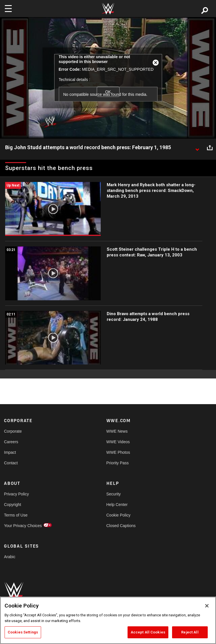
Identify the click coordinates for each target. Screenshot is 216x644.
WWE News (117, 431)
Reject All (190, 632)
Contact (11, 463)
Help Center (117, 505)
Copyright (13, 505)
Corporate (13, 431)
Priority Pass (118, 463)
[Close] (207, 606)
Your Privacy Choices (23, 526)
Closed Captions (121, 526)
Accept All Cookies (148, 632)
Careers (11, 442)
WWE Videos (118, 442)
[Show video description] (197, 148)
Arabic (10, 557)
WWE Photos (118, 452)
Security (114, 494)
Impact (10, 452)
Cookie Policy (119, 515)
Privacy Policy (16, 494)
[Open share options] (210, 148)
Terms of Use (16, 515)
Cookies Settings (23, 632)
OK (108, 92)
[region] (108, 620)
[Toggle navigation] (8, 9)
